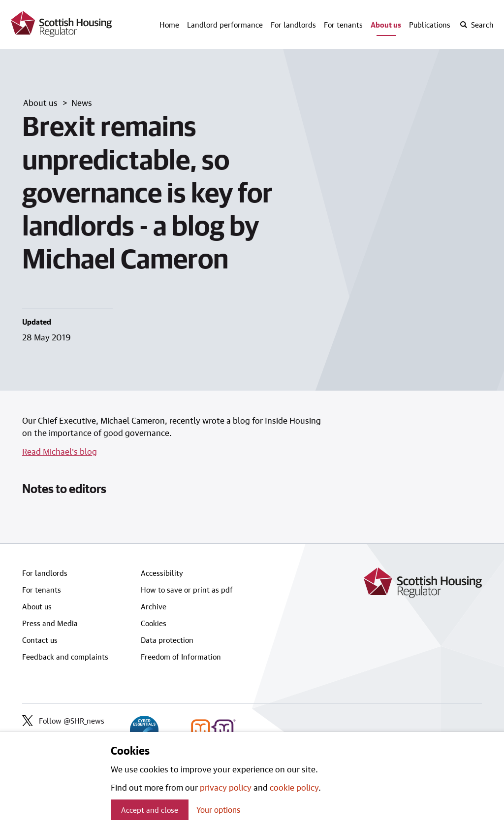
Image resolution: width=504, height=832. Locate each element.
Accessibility (162, 573)
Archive (154, 606)
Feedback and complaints (65, 657)
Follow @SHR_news (63, 721)
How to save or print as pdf (187, 590)
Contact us (40, 640)
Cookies (154, 623)
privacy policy (226, 787)
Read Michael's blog (60, 451)
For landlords (293, 25)
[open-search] (476, 25)
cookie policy (294, 787)
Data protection (167, 640)
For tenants (343, 25)
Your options (218, 810)
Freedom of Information (181, 657)
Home (169, 25)
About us (386, 25)
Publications (430, 25)
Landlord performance (225, 25)
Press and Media (50, 623)
